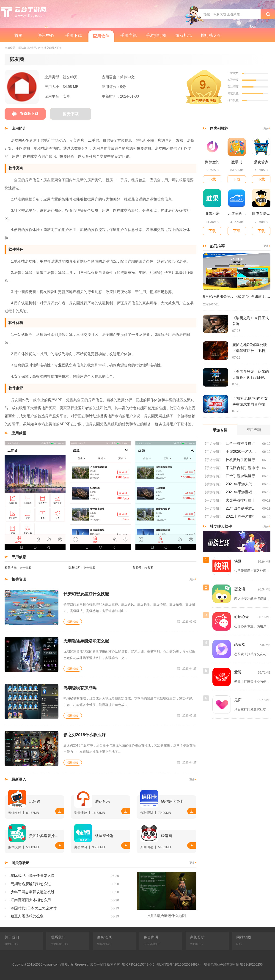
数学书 (237, 162)
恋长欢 (240, 644)
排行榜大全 (211, 36)
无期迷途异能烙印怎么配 (86, 641)
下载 (60, 811)
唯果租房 (212, 213)
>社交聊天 (48, 48)
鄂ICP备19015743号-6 (138, 964)
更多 (193, 579)
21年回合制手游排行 (242, 508)
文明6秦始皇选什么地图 (167, 916)
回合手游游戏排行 (240, 476)
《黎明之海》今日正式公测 (250, 321)
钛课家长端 (104, 836)
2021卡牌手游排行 (241, 516)
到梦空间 (212, 162)
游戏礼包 (184, 36)
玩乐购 (35, 801)
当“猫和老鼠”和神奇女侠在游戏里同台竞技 (250, 401)
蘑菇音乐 (102, 801)
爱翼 (238, 672)
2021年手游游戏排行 (242, 492)
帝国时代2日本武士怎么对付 (34, 908)
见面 (238, 700)
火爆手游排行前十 (240, 500)
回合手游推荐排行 (240, 443)
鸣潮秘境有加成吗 (80, 688)
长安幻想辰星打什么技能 (86, 594)
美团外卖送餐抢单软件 (45, 836)
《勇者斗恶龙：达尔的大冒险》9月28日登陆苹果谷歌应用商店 (250, 375)
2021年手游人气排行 (242, 484)
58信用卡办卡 (172, 801)
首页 (19, 36)
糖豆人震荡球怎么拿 (27, 916)
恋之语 (240, 589)
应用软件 (101, 36)
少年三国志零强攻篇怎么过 (33, 892)
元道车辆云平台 (237, 213)
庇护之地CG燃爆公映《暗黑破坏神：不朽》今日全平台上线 (250, 348)
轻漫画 (167, 836)
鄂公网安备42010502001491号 (179, 964)
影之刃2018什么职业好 (85, 735)
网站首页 (24, 48)
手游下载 (74, 36)
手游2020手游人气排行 (242, 452)
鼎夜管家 (261, 162)
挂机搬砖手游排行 (240, 460)
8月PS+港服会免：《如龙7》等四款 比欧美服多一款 (237, 296)
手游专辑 (129, 36)
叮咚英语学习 (261, 213)
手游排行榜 (156, 36)
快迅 (238, 561)
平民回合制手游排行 (242, 468)
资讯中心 (46, 36)
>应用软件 (36, 48)
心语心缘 (242, 617)
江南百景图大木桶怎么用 (31, 900)
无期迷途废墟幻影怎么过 (31, 884)
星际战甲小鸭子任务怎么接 (33, 876)
